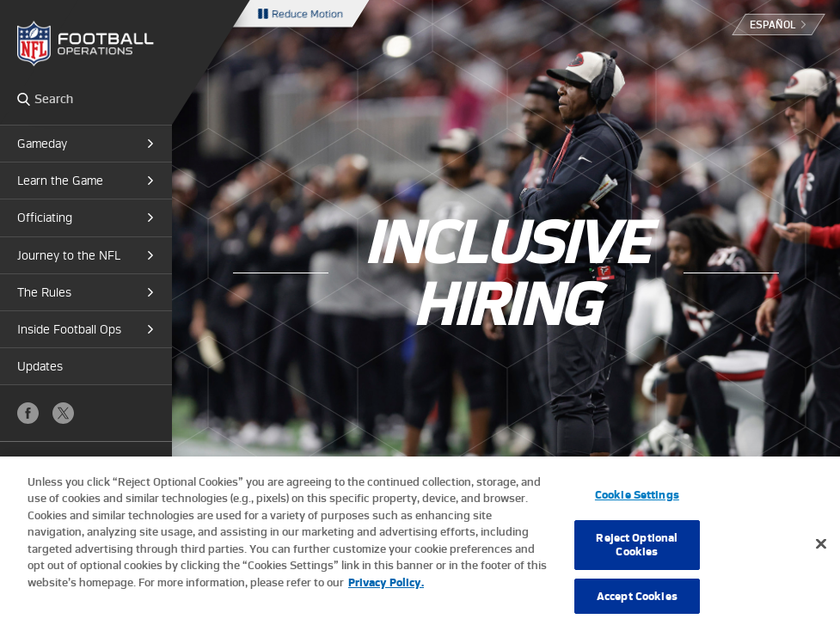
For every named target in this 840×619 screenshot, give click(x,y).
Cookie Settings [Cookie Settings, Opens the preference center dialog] (637, 505)
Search (24, 99)
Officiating (45, 218)
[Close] (821, 555)
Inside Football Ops (69, 329)
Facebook (28, 413)
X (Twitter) (63, 413)
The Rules (44, 292)
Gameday (42, 144)
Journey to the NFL (69, 255)
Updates (40, 366)
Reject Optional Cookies (637, 555)
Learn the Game (60, 181)
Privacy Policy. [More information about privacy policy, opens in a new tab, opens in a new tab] (386, 593)
